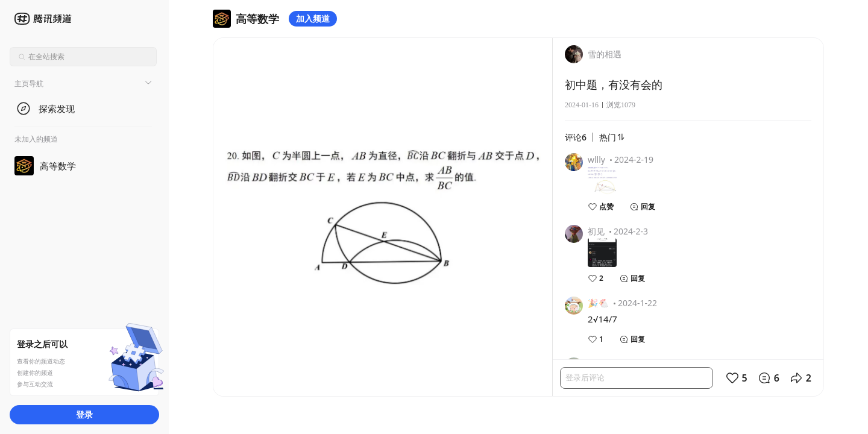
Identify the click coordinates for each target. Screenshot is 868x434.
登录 (84, 414)
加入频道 (313, 18)
